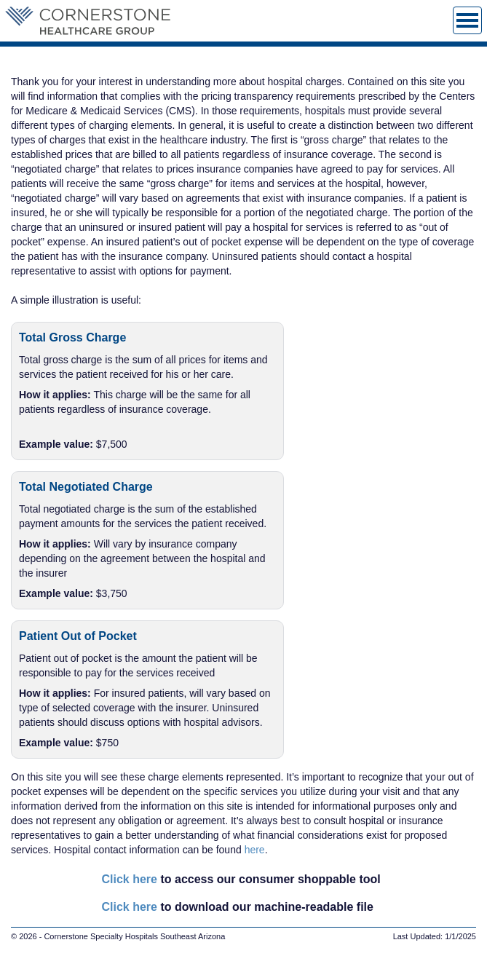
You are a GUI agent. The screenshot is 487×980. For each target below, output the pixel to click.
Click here (130, 879)
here (255, 850)
